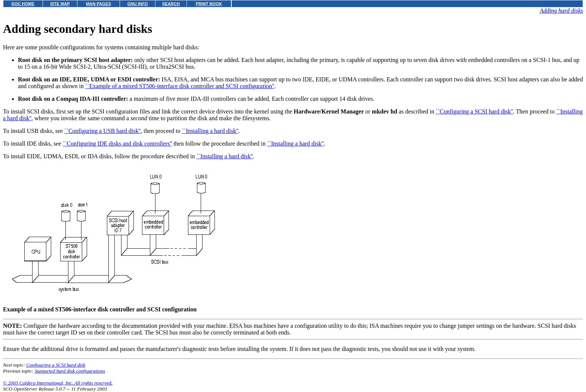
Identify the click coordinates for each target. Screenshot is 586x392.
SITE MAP (60, 4)
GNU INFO (138, 4)
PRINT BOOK (209, 4)
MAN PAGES (98, 4)
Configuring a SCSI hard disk (56, 365)
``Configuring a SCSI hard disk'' (474, 111)
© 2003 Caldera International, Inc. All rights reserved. (58, 383)
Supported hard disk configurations (70, 371)
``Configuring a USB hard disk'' (102, 131)
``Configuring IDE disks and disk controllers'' (117, 144)
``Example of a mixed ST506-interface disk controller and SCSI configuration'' (180, 86)
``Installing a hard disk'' (210, 131)
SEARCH (171, 4)
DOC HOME (23, 4)
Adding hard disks (561, 11)
